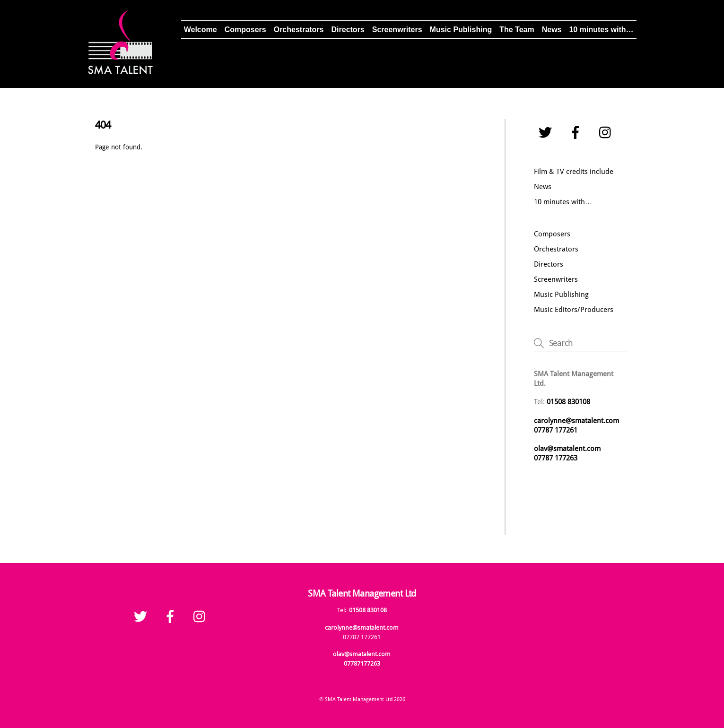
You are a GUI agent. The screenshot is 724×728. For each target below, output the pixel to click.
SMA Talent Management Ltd (359, 699)
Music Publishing (461, 30)
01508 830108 (368, 610)
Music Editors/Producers (574, 310)
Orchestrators (299, 30)
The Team (517, 30)
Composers (245, 30)
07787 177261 (556, 430)
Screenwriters (397, 30)
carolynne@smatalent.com (576, 421)
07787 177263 (557, 458)
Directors (348, 30)
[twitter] (547, 133)
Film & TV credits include (574, 172)
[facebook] (577, 133)
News (552, 30)
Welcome (201, 30)
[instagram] (607, 133)
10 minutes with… (601, 30)
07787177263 (362, 663)
